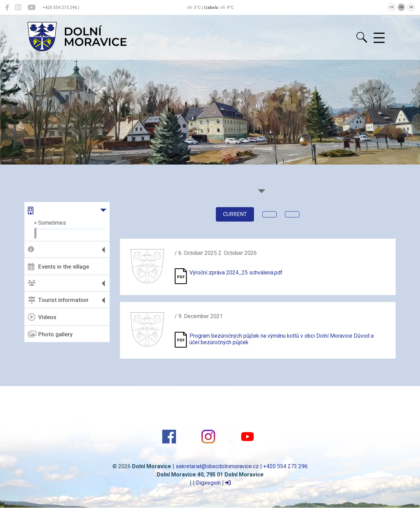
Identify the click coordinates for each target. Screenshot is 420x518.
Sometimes (52, 223)
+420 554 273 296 (285, 466)
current (235, 214)
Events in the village (58, 267)
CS (391, 7)
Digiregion (208, 483)
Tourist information (58, 300)
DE (411, 7)
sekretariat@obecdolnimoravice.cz (217, 466)
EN (401, 7)
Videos (42, 317)
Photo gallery (50, 334)
